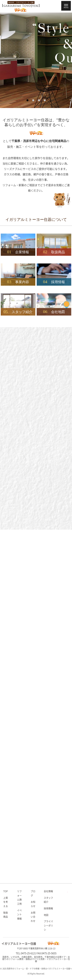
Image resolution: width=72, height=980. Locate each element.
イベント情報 (19, 915)
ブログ (33, 893)
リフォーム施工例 (19, 898)
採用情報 (48, 908)
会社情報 (48, 891)
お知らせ (33, 904)
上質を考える (6, 902)
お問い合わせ (33, 917)
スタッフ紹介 (48, 900)
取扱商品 (6, 915)
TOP (6, 891)
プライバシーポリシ (48, 926)
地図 (46, 915)
